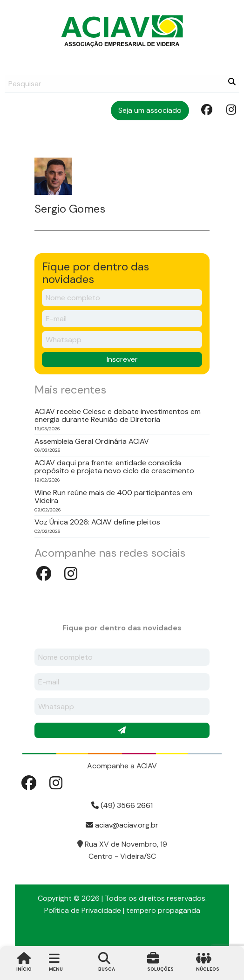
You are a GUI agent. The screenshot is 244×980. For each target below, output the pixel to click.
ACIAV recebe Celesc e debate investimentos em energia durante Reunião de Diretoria (118, 416)
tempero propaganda (163, 910)
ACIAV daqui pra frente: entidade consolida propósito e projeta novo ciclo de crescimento (114, 467)
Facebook (206, 109)
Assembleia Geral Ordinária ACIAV (92, 442)
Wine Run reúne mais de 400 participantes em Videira (113, 497)
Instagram (231, 109)
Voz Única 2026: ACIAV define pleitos (97, 522)
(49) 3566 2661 (122, 805)
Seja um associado (150, 110)
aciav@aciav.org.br (122, 825)
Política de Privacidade (83, 910)
